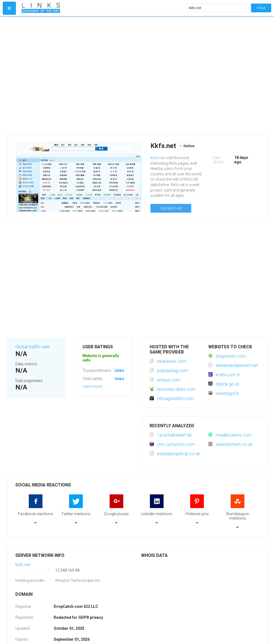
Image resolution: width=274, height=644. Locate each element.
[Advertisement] (55, 76)
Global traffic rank (32, 347)
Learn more (92, 386)
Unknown (123, 371)
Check (261, 8)
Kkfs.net (157, 158)
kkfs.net (23, 565)
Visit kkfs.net (171, 208)
